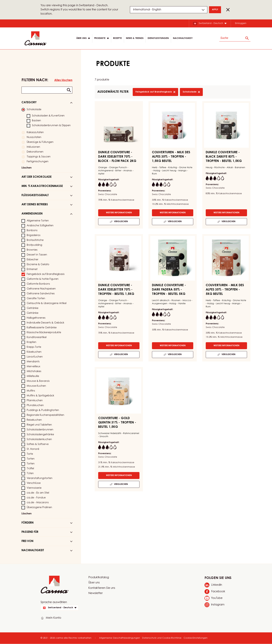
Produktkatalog (99, 578)
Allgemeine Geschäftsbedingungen (120, 638)
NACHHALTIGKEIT (183, 38)
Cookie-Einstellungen (195, 638)
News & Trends (135, 38)
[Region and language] (169, 10)
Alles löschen (63, 80)
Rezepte (117, 38)
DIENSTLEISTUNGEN (158, 38)
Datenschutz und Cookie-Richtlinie (162, 638)
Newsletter (95, 593)
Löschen (27, 168)
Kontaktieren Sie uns (102, 588)
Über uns (94, 583)
